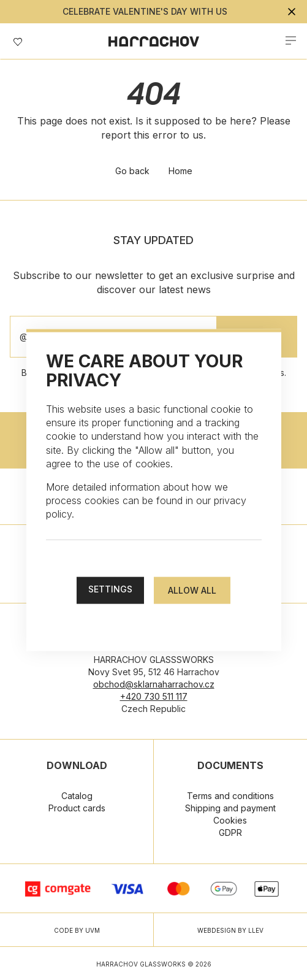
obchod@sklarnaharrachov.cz (154, 684)
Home (180, 171)
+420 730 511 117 (154, 696)
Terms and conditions (230, 796)
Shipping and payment (230, 808)
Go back (132, 171)
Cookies (230, 820)
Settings (110, 588)
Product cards (77, 808)
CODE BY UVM (77, 930)
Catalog (77, 796)
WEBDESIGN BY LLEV (230, 930)
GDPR (230, 833)
